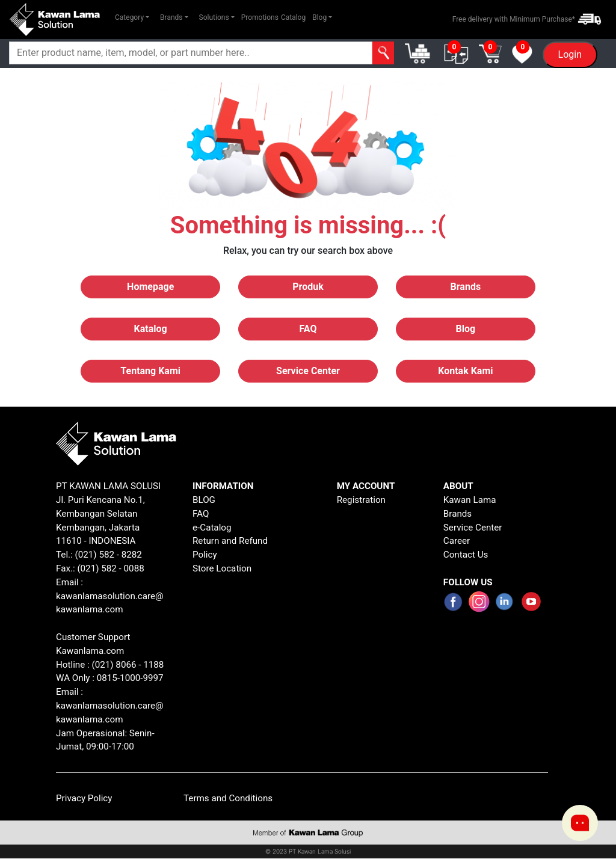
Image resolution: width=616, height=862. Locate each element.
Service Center (473, 528)
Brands (457, 514)
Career (457, 541)
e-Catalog (212, 528)
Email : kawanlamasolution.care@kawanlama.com (110, 706)
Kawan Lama (470, 500)
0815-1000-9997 (130, 678)
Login (570, 54)
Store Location (222, 568)
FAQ (201, 514)
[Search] (191, 53)
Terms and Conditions (228, 798)
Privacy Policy (84, 798)
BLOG (204, 500)
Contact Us (466, 555)
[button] (132, 17)
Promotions (260, 17)
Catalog (293, 17)
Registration (361, 500)
